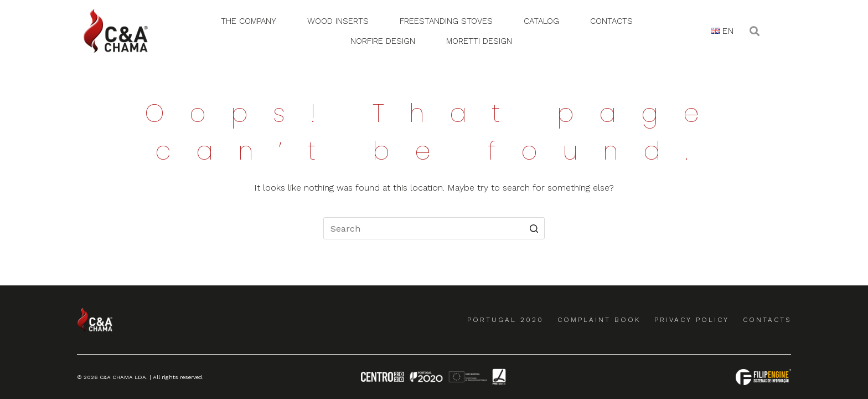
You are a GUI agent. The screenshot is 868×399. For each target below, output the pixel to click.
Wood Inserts (338, 21)
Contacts (611, 21)
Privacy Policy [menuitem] (692, 320)
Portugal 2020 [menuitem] (505, 320)
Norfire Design (383, 41)
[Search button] (534, 228)
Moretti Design (479, 41)
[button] (754, 31)
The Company (249, 21)
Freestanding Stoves (446, 21)
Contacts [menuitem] (767, 320)
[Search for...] (434, 228)
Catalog (541, 21)
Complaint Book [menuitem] (599, 320)
